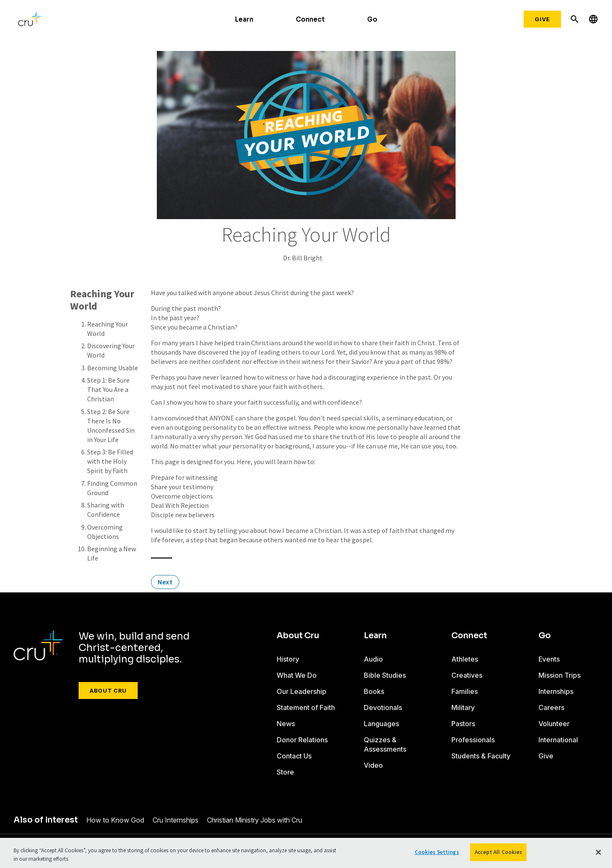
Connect (310, 19)
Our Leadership (302, 691)
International (558, 740)
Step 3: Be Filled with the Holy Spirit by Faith (110, 461)
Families (465, 691)
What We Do (297, 675)
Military (463, 707)
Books (374, 691)
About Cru (108, 690)
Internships (556, 691)
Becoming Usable (113, 368)
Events (549, 659)
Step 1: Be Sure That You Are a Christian (108, 389)
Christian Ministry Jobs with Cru (255, 820)
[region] (306, 853)
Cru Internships (176, 820)
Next (165, 582)
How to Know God (115, 820)
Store (285, 772)
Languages (381, 724)
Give (542, 19)
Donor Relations (302, 740)
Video (373, 765)
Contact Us (294, 756)
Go (372, 19)
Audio (373, 659)
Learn (244, 19)
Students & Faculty (481, 756)
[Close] (598, 852)
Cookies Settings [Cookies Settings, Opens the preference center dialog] (437, 852)
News (286, 724)
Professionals (473, 740)
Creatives (467, 675)
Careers (551, 707)
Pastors (463, 724)
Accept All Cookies (498, 852)
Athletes (465, 659)
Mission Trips (560, 675)
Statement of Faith (306, 707)
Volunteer (554, 724)
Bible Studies (385, 675)
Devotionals (383, 707)
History (288, 659)
